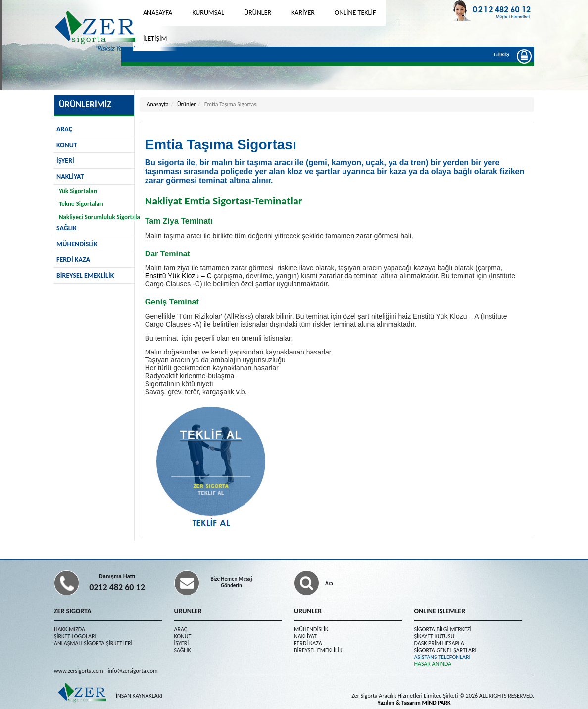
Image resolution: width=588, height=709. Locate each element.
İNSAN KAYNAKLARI (139, 696)
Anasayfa (158, 104)
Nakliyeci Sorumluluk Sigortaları (101, 217)
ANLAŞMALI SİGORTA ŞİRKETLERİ (93, 643)
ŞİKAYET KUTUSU (435, 636)
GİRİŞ (504, 56)
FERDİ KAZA (73, 260)
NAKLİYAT (70, 177)
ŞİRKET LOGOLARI (75, 636)
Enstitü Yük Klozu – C (179, 276)
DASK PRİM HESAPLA (439, 643)
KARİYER (303, 13)
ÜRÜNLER (258, 13)
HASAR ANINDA (433, 664)
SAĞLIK (183, 650)
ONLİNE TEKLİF (355, 13)
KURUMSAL (208, 13)
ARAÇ (64, 129)
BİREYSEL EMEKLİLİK (85, 276)
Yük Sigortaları (78, 191)
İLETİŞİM (155, 38)
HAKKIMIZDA (70, 629)
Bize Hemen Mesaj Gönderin (231, 582)
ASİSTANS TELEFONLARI (442, 657)
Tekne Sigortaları (81, 204)
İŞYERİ (65, 161)
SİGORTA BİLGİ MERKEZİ (443, 629)
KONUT (67, 145)
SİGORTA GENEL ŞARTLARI (445, 650)
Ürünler (186, 104)
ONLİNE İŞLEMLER (440, 611)
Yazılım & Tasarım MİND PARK (414, 703)
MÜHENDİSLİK (77, 244)
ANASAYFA (158, 13)
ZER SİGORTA (73, 611)
